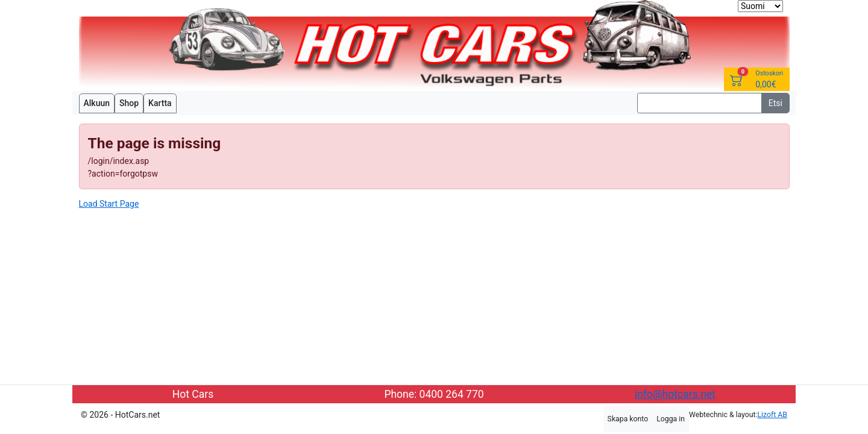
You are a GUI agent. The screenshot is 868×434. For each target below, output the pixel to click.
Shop (129, 103)
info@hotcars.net (675, 394)
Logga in (671, 419)
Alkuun (97, 103)
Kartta (160, 103)
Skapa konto (628, 419)
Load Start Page (109, 204)
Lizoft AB (772, 415)
